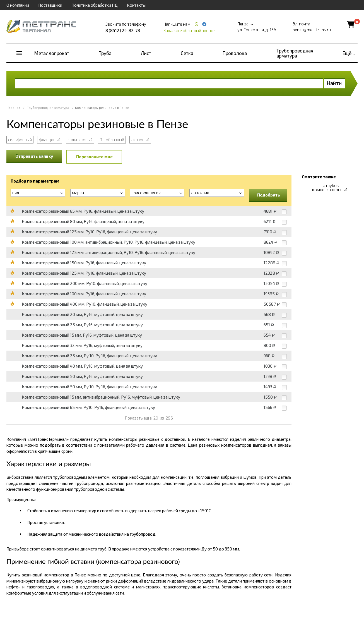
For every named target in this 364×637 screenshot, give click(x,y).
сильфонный (20, 140)
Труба (105, 53)
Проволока (235, 53)
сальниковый (80, 140)
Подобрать (269, 195)
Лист (146, 53)
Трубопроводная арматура (295, 53)
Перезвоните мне (94, 157)
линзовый (140, 140)
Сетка (187, 53)
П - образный (112, 140)
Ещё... (349, 53)
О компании (18, 5)
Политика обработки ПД (95, 5)
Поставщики (50, 5)
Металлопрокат (52, 53)
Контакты (136, 5)
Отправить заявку (34, 156)
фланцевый (50, 140)
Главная (14, 108)
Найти (334, 83)
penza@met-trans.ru (312, 30)
